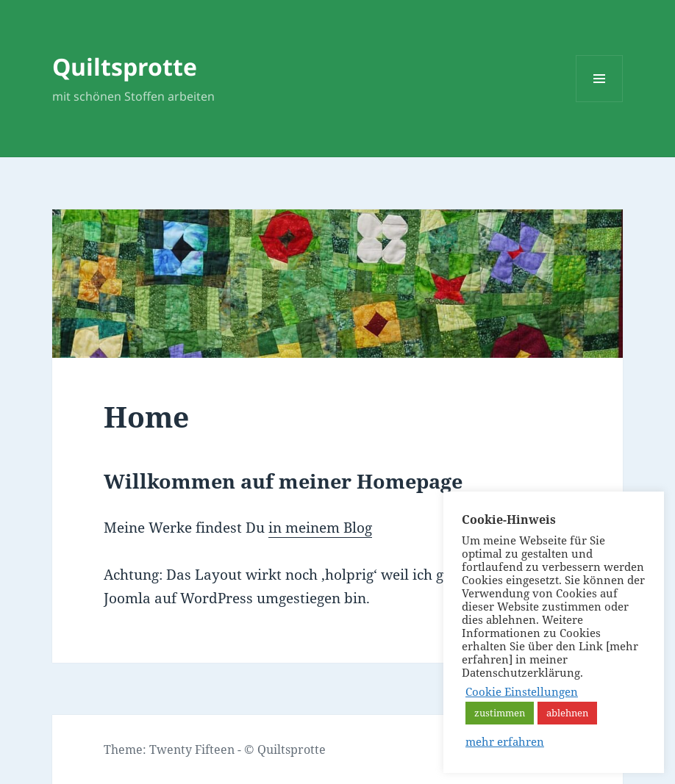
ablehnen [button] (567, 713)
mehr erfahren (505, 741)
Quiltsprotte (125, 66)
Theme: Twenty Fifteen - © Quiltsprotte (215, 749)
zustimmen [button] (500, 713)
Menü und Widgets (600, 102)
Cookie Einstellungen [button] (522, 691)
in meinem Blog (320, 528)
